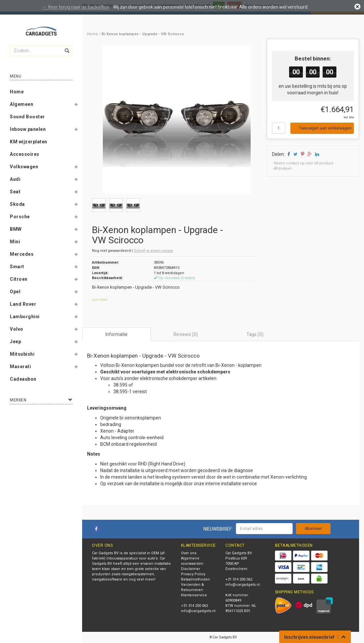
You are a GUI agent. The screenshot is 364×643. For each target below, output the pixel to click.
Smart (17, 267)
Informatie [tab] (116, 334)
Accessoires (25, 154)
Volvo (17, 329)
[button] (76, 106)
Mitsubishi (22, 354)
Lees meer (100, 300)
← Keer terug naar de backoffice (76, 7)
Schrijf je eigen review (153, 251)
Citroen (19, 279)
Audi (15, 179)
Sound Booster (27, 117)
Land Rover (23, 304)
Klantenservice (194, 595)
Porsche (20, 217)
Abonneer (313, 529)
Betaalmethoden (195, 579)
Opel (15, 292)
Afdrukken (283, 168)
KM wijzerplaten (29, 142)
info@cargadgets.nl (198, 611)
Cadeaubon (23, 379)
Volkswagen (24, 167)
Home (17, 92)
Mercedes (22, 254)
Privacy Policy (193, 574)
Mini (15, 242)
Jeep (15, 342)
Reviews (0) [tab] (186, 334)
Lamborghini (25, 317)
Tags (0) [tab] (255, 334)
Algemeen (22, 104)
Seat (15, 192)
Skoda (17, 204)
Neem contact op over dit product (304, 163)
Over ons (189, 553)
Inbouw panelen (28, 129)
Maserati (20, 367)
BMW (16, 229)
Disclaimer (191, 569)
